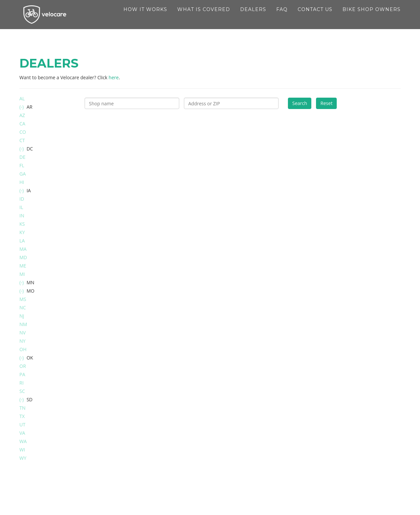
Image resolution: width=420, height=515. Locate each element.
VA (22, 433)
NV (23, 333)
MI (22, 274)
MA (23, 249)
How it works (145, 17)
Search (300, 103)
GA (23, 174)
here (114, 77)
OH (23, 349)
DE (22, 157)
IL (21, 207)
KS (22, 224)
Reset (326, 103)
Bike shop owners (372, 17)
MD (23, 257)
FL (22, 165)
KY (22, 232)
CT (22, 140)
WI (22, 450)
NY (22, 341)
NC (23, 307)
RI (22, 383)
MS (23, 299)
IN (22, 216)
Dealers (253, 17)
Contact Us (315, 17)
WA (23, 441)
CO (23, 132)
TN (22, 408)
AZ (22, 115)
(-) (22, 107)
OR (23, 366)
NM (23, 324)
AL (22, 98)
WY (23, 458)
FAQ (282, 17)
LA (22, 241)
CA (22, 124)
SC (22, 391)
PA (22, 374)
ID (22, 199)
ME (23, 266)
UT (22, 425)
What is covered (204, 17)
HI (22, 182)
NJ (22, 316)
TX (22, 416)
